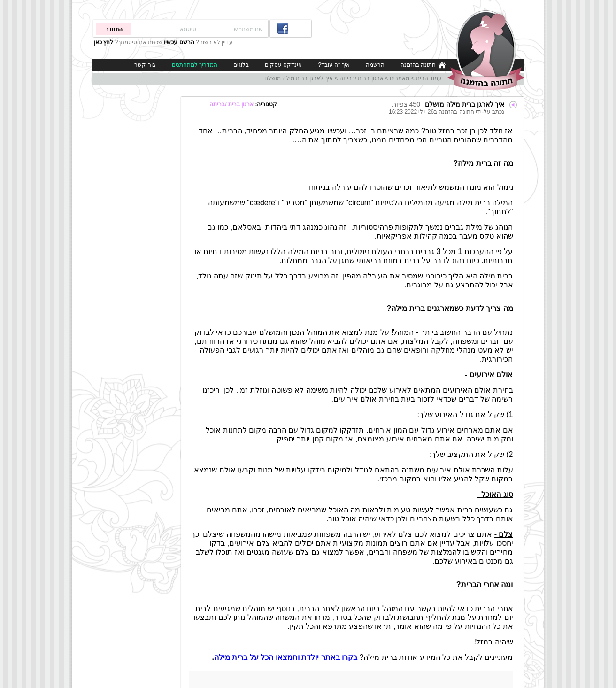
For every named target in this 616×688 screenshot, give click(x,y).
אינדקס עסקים (283, 65)
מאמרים (400, 78)
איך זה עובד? (334, 65)
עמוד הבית (429, 78)
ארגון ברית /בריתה (362, 78)
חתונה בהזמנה (423, 65)
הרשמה (375, 65)
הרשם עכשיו (179, 42)
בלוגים (241, 65)
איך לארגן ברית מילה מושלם (299, 78)
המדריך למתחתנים (195, 65)
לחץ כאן (104, 42)
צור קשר (145, 65)
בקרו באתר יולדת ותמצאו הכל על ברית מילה (286, 657)
